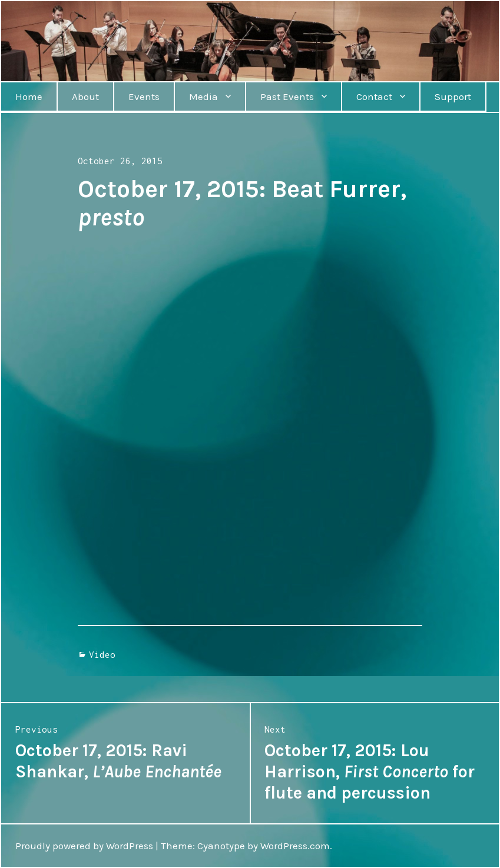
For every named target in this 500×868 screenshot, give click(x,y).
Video (102, 654)
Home (29, 97)
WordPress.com (295, 846)
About (85, 97)
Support (453, 97)
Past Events (287, 97)
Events (144, 97)
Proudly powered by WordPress (84, 846)
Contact (374, 97)
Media (203, 97)
